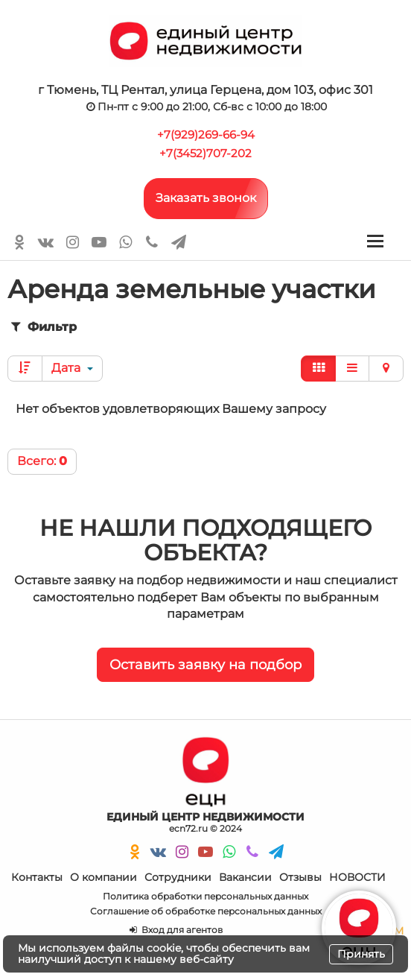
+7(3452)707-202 (205, 153)
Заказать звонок (206, 198)
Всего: (42, 461)
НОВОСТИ (357, 877)
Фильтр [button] (42, 327)
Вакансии (245, 877)
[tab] (205, 328)
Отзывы (300, 877)
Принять (361, 954)
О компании (103, 877)
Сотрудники (178, 877)
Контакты (37, 877)
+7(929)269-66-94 (206, 135)
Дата (72, 368)
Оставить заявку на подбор (205, 665)
